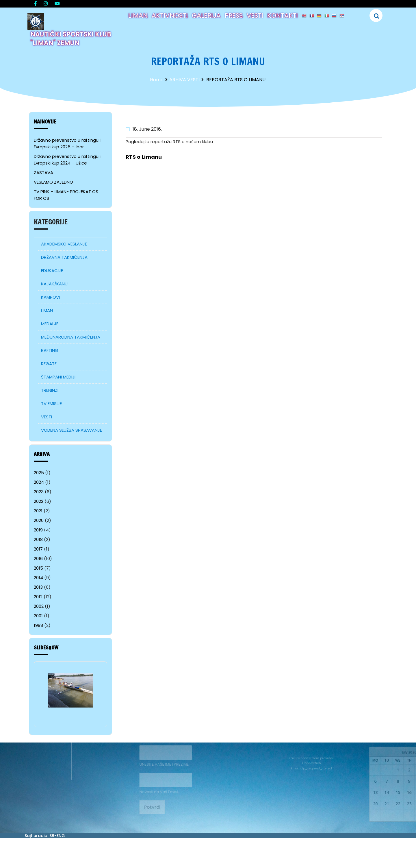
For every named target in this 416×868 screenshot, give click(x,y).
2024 (39, 482)
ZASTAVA (43, 172)
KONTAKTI (283, 15)
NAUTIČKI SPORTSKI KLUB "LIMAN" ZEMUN (71, 39)
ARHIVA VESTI (184, 80)
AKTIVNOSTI (170, 15)
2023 (39, 492)
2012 (38, 597)
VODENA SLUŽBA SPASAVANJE (71, 430)
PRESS (234, 15)
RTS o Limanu (144, 157)
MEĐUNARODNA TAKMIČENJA (71, 337)
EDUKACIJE (52, 270)
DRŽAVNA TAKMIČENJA (64, 257)
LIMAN (138, 15)
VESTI (255, 15)
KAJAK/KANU (54, 284)
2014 (38, 578)
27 (397, 816)
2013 (38, 587)
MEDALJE (50, 324)
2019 (38, 530)
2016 (38, 558)
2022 (39, 501)
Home (157, 80)
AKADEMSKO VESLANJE (64, 244)
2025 (39, 473)
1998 (38, 625)
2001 (38, 616)
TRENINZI (50, 390)
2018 (38, 539)
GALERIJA (206, 15)
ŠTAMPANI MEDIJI (58, 377)
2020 (39, 520)
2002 (39, 606)
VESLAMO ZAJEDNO (53, 182)
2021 (38, 511)
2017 (38, 549)
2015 (38, 568)
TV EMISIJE (51, 403)
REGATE (49, 364)
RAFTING (50, 350)
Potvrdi (138, 807)
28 (408, 816)
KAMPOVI (50, 297)
